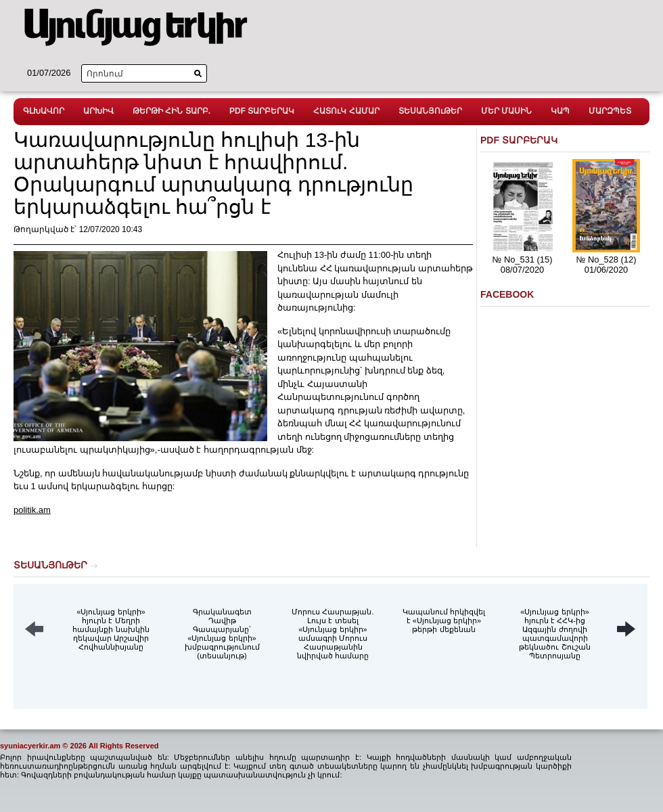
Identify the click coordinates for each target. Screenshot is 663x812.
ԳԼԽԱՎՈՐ (44, 111)
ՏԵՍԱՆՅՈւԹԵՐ (430, 111)
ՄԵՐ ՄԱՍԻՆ (506, 111)
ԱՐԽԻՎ (98, 111)
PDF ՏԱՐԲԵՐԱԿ (262, 111)
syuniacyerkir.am (30, 746)
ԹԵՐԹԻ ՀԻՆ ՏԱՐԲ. (172, 111)
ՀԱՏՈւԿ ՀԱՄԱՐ (346, 111)
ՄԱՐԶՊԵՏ (610, 111)
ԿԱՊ (560, 111)
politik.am (32, 510)
